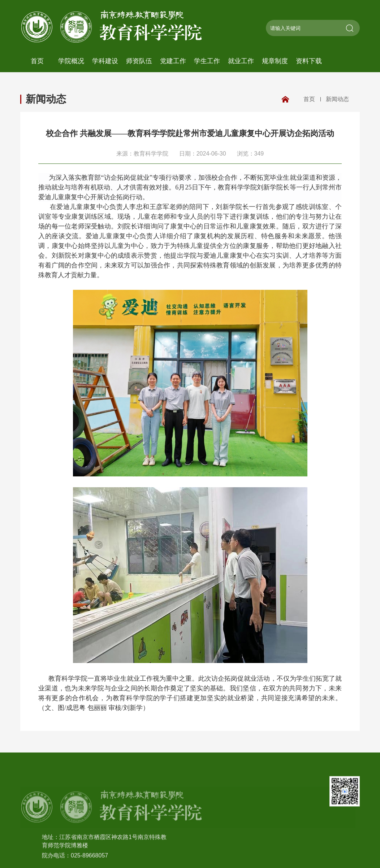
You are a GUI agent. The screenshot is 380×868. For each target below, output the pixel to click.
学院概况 (71, 61)
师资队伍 (139, 61)
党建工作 (173, 61)
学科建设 (105, 61)
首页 (37, 61)
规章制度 (275, 61)
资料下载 (309, 61)
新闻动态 (46, 99)
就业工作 (241, 61)
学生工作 (207, 61)
